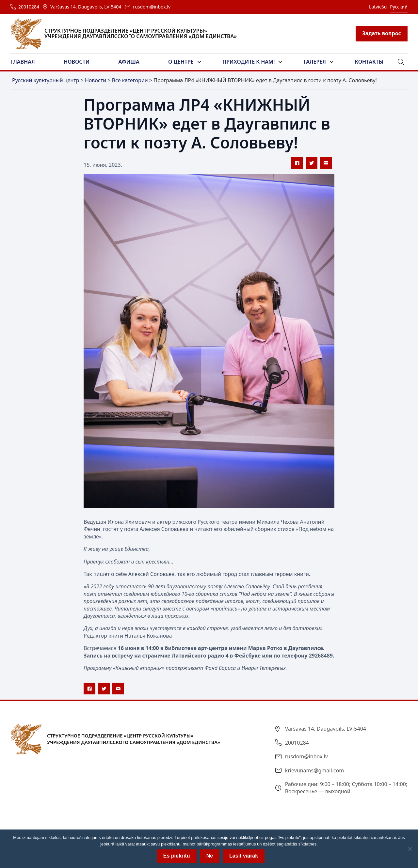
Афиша (129, 62)
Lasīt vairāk (244, 856)
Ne (210, 856)
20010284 (29, 7)
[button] (27, 62)
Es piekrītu (177, 856)
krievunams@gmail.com (315, 770)
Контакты (369, 62)
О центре (181, 62)
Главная (23, 62)
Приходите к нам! (249, 62)
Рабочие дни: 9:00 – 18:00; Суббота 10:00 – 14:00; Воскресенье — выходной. (346, 788)
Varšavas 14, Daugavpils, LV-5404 (86, 7)
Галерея (315, 62)
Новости (77, 62)
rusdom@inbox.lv (152, 7)
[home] (128, 34)
